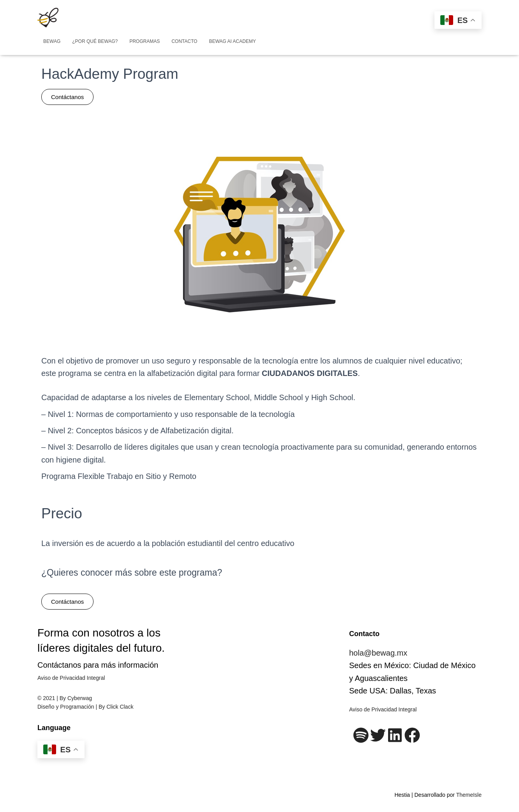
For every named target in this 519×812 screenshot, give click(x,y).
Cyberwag (80, 698)
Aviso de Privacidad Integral (71, 678)
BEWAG (52, 41)
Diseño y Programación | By (72, 707)
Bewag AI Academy (232, 41)
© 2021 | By (52, 698)
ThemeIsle (469, 795)
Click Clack (120, 707)
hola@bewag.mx (378, 653)
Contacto (184, 41)
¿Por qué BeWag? (95, 41)
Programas (145, 41)
